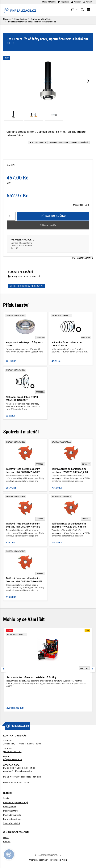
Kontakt (88, 2)
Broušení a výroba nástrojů (16, 803)
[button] (74, 10)
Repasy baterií (10, 807)
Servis (6, 798)
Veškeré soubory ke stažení (27, 286)
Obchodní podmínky (38, 860)
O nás (6, 837)
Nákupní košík (48, 225)
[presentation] (88, 81)
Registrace (63, 2)
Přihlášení (76, 2)
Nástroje (7, 19)
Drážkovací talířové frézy (41, 19)
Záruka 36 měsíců (12, 823)
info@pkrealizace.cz (13, 760)
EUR (54, 2)
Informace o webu (58, 860)
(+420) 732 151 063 (12, 752)
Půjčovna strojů (10, 811)
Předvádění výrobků (12, 815)
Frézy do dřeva (21, 19)
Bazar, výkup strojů (12, 819)
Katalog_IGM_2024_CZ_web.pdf (24, 277)
